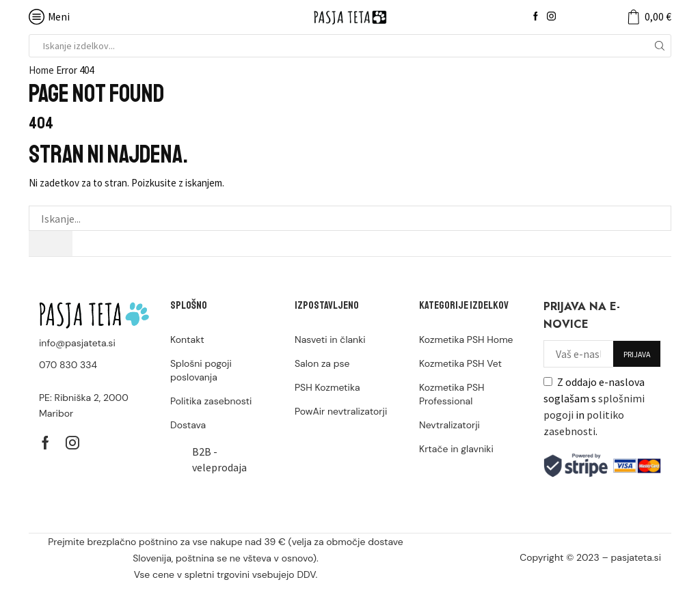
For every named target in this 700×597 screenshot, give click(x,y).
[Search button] (660, 46)
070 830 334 (68, 365)
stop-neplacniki (626, 572)
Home (41, 70)
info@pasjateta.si (77, 343)
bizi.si (577, 572)
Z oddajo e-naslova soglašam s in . (594, 406)
